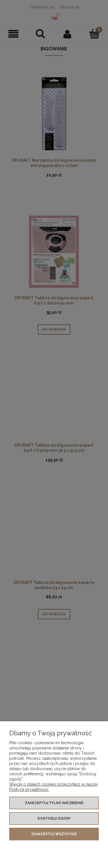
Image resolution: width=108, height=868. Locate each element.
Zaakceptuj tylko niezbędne (54, 803)
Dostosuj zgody (54, 818)
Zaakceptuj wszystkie (54, 834)
